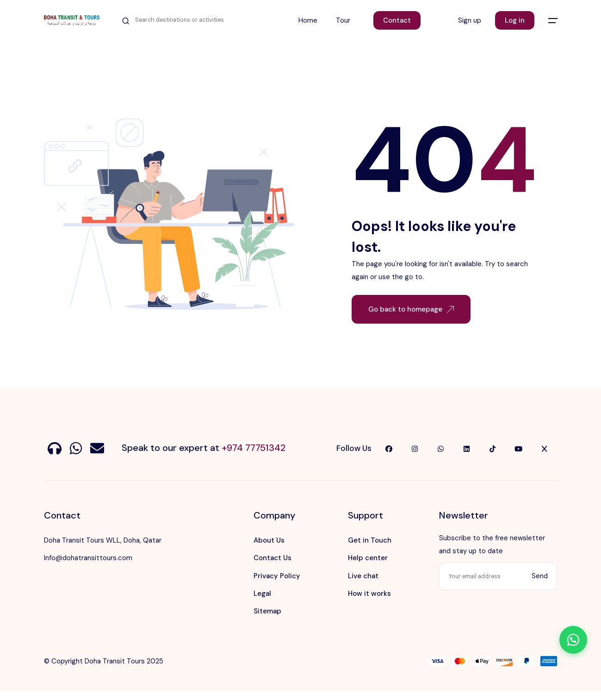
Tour (343, 20)
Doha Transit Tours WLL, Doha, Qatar (103, 540)
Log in (515, 20)
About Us (269, 540)
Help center (368, 558)
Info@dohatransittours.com (88, 558)
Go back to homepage (411, 309)
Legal (262, 594)
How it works (369, 594)
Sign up (470, 20)
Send (540, 576)
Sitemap (267, 611)
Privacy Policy (277, 576)
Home (308, 20)
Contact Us (273, 558)
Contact (397, 20)
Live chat (363, 576)
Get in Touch (370, 540)
